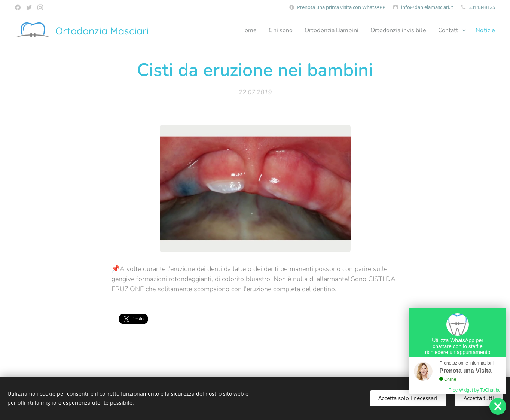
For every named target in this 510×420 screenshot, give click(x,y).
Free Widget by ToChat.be (475, 390)
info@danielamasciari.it (427, 7)
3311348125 (482, 7)
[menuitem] (233, 30)
